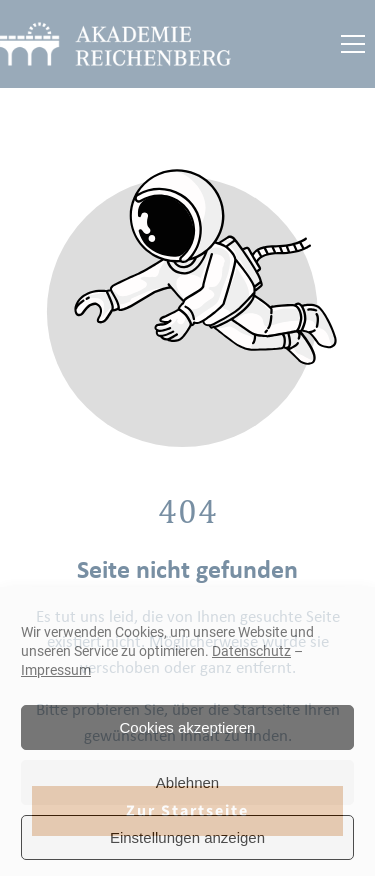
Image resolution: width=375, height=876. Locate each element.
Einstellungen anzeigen (187, 837)
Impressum (56, 670)
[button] (353, 44)
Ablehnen (187, 782)
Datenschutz (251, 651)
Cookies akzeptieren (188, 727)
